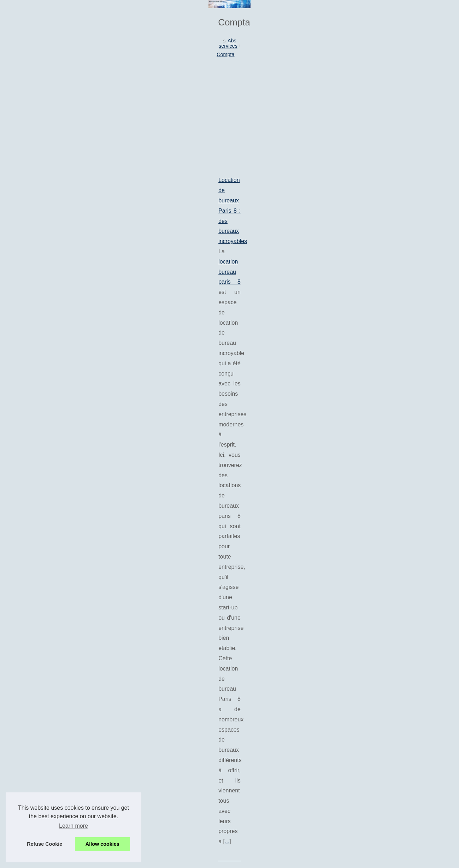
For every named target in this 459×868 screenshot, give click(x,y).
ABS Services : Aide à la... (374, 112)
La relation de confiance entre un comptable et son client (129, 711)
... (192, 296)
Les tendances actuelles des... (379, 161)
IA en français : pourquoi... (374, 145)
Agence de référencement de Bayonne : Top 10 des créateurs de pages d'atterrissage (128, 328)
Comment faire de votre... (373, 304)
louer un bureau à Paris (131, 623)
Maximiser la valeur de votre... (378, 416)
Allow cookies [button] (102, 844)
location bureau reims (135, 451)
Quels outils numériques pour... (379, 176)
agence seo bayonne (52, 338)
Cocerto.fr (79, 544)
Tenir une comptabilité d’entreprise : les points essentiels (92, 483)
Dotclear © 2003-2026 (160, 860)
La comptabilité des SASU (95, 699)
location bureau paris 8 (58, 266)
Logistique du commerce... (374, 337)
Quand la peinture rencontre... (378, 400)
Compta (68, 130)
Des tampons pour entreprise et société (110, 724)
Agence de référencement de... (379, 224)
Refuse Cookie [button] (45, 844)
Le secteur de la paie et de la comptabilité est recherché (128, 736)
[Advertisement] (177, 187)
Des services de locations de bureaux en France (82, 400)
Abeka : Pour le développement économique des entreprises (134, 663)
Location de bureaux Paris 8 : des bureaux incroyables (89, 256)
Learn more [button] (73, 826)
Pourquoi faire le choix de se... (379, 352)
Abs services (39, 130)
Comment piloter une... (370, 288)
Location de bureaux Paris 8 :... (380, 209)
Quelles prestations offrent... (376, 368)
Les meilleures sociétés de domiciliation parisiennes (124, 675)
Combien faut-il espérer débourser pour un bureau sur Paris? (98, 582)
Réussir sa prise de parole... (376, 273)
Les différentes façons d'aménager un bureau (116, 687)
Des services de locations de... (379, 240)
